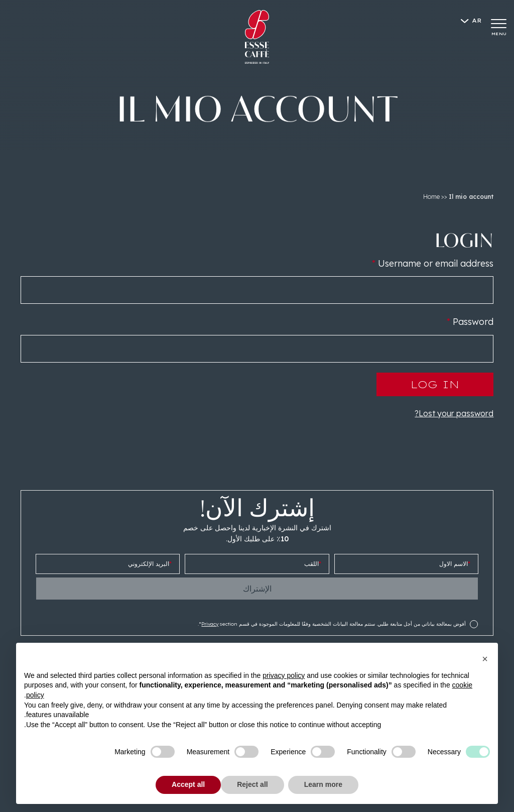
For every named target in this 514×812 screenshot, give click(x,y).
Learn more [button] (323, 784)
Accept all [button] (188, 784)
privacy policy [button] (284, 675)
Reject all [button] (252, 784)
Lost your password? (454, 413)
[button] (485, 659)
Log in (435, 384)
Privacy (210, 624)
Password (470, 322)
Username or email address (433, 263)
